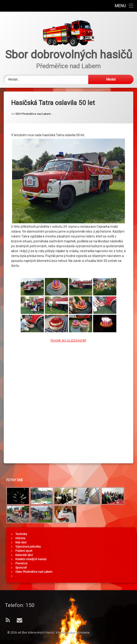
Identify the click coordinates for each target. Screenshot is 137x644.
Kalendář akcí (103, 555)
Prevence (100, 563)
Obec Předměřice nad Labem (113, 572)
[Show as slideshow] (68, 333)
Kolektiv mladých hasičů (110, 559)
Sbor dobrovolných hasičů (38, 633)
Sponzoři (100, 568)
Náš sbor (100, 542)
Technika (100, 534)
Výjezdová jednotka (107, 547)
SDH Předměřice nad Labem (33, 106)
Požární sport (103, 551)
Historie (99, 538)
